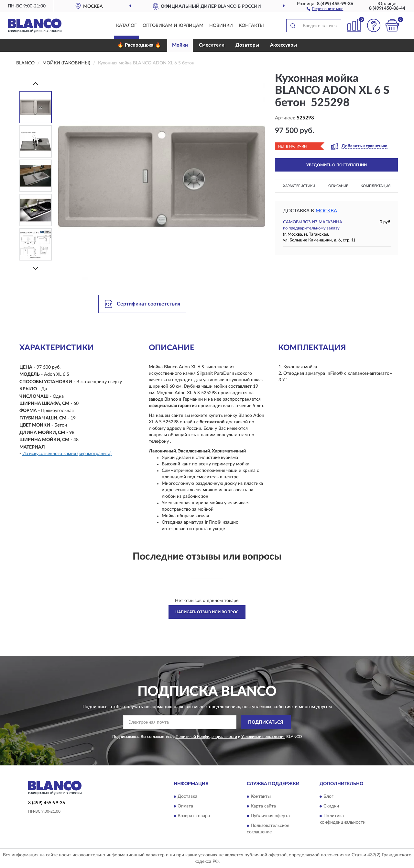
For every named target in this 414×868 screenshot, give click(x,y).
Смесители (212, 45)
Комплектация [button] (376, 186)
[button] (325, 8)
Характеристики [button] (299, 186)
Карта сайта (263, 806)
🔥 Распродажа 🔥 (139, 45)
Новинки (221, 26)
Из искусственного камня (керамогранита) (67, 454)
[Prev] (36, 83)
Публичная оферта (270, 816)
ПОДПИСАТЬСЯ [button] (266, 722)
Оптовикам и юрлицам (173, 26)
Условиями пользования (263, 737)
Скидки (331, 806)
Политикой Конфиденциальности (206, 737)
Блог (328, 796)
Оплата (185, 806)
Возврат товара (194, 816)
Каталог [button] (126, 26)
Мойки (180, 45)
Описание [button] (338, 186)
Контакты (251, 26)
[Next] (36, 268)
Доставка (187, 796)
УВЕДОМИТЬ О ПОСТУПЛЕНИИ (337, 165)
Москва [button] (326, 211)
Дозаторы (247, 45)
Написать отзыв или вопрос (207, 612)
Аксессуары (283, 45)
